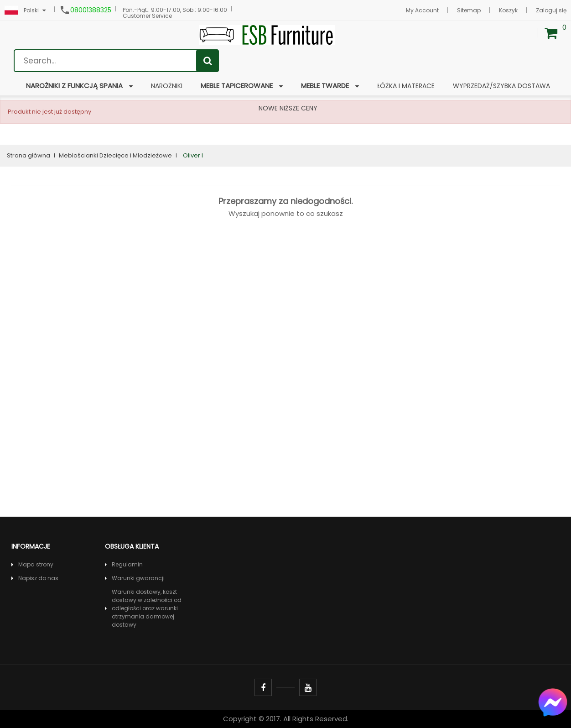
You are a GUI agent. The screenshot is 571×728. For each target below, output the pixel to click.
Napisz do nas (38, 578)
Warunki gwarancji (138, 578)
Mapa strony (36, 564)
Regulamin (127, 564)
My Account (422, 10)
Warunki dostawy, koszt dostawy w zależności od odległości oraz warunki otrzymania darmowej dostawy (147, 608)
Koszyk (508, 10)
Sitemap (469, 10)
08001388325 (91, 10)
